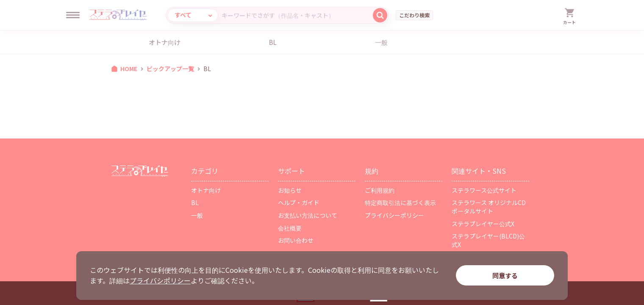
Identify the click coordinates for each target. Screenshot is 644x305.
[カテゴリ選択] (193, 15)
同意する (505, 276)
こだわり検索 (414, 15)
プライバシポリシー (160, 280)
